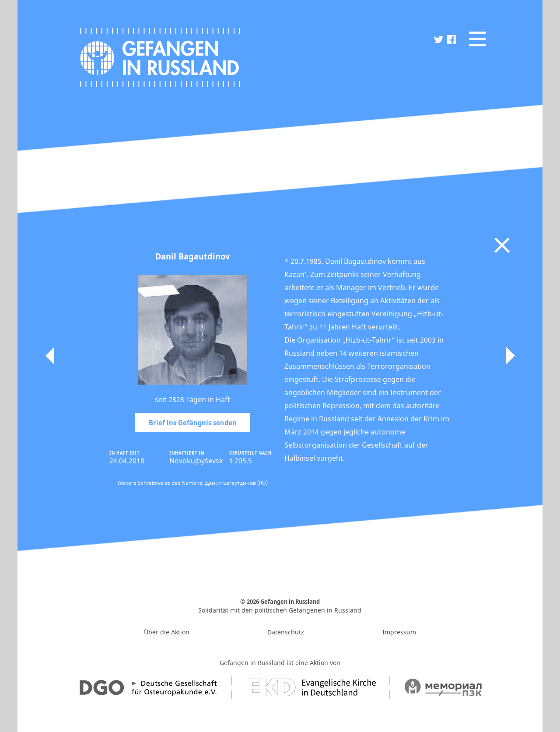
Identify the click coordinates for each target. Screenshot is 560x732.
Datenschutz (286, 632)
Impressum (399, 632)
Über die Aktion (167, 632)
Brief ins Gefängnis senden (193, 423)
